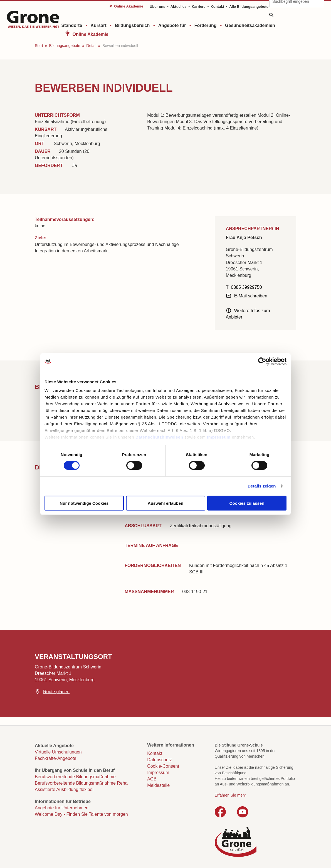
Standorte (72, 25)
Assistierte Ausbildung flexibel (64, 789)
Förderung (206, 25)
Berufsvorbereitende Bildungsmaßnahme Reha (81, 783)
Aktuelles (179, 7)
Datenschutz (160, 760)
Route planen (56, 692)
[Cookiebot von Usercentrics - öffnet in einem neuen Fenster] (262, 361)
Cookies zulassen (247, 503)
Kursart (99, 25)
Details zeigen (262, 486)
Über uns (157, 7)
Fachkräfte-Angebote (55, 758)
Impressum (219, 437)
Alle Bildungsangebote (249, 7)
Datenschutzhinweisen (159, 437)
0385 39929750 (246, 287)
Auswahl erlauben (165, 503)
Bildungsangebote (65, 46)
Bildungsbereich (132, 25)
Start (39, 46)
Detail (91, 46)
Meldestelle (158, 785)
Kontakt (217, 7)
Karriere (199, 7)
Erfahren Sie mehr (230, 795)
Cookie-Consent (163, 766)
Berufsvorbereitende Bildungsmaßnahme (75, 777)
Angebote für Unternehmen (62, 808)
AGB (152, 779)
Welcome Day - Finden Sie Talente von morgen (81, 814)
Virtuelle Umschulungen (58, 752)
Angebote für (172, 25)
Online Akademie (91, 34)
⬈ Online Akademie (126, 6)
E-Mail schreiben (251, 296)
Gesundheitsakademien (250, 25)
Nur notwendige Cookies (84, 503)
